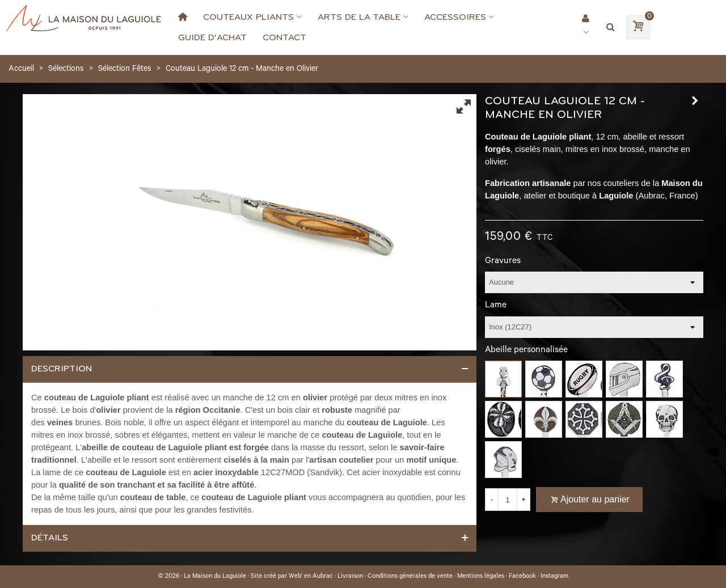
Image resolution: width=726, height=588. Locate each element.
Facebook (522, 577)
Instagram (554, 577)
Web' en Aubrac (311, 577)
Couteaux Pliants (248, 17)
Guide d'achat (212, 37)
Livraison (350, 577)
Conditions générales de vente (410, 577)
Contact (284, 37)
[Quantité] (508, 500)
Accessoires (455, 17)
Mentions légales (481, 577)
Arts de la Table (359, 17)
